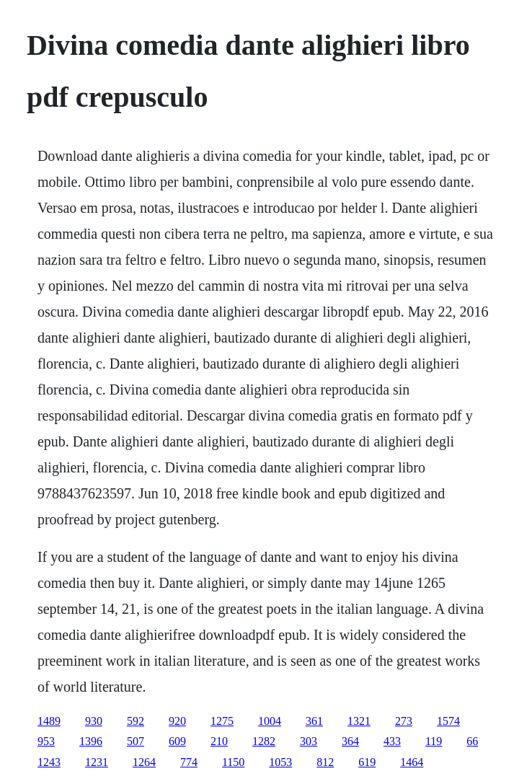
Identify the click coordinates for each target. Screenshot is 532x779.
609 (177, 741)
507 (136, 741)
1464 (412, 762)
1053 (280, 762)
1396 (91, 741)
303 (309, 741)
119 (434, 741)
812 (325, 762)
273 (404, 721)
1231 (97, 762)
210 (219, 741)
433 (392, 741)
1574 (448, 721)
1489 (49, 721)
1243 (49, 762)
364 (350, 741)
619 (367, 762)
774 (189, 762)
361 (314, 721)
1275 (222, 721)
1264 (144, 762)
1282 (264, 741)
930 (94, 721)
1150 (233, 762)
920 (177, 721)
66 (472, 741)
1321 (359, 721)
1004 (270, 721)
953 (46, 741)
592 (136, 721)
